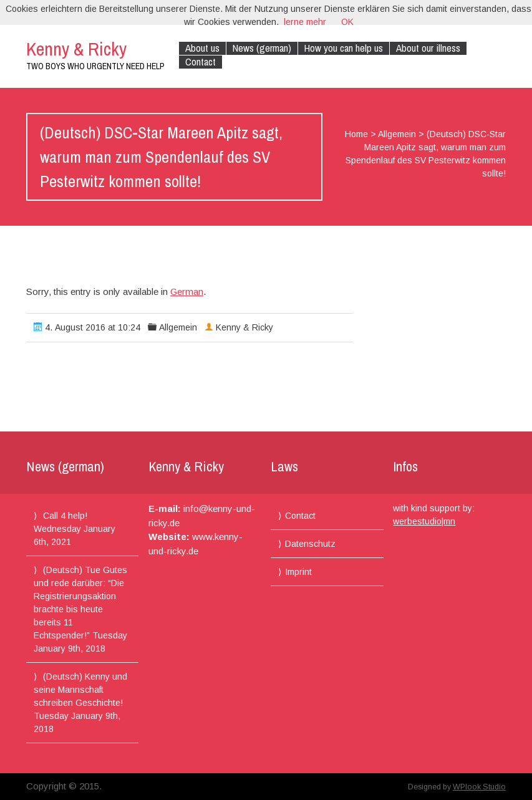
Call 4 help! (65, 516)
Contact (201, 62)
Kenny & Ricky (76, 49)
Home (356, 134)
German (187, 292)
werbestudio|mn (424, 521)
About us (202, 48)
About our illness (428, 48)
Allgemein (397, 134)
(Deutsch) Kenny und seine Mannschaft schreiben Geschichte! (80, 690)
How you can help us (344, 48)
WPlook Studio (479, 787)
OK (347, 22)
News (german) (262, 48)
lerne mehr (305, 22)
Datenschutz (310, 544)
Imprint (298, 572)
